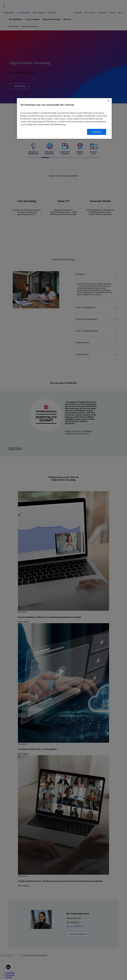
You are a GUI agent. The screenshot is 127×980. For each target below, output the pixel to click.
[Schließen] (109, 101)
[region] (64, 119)
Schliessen (97, 132)
